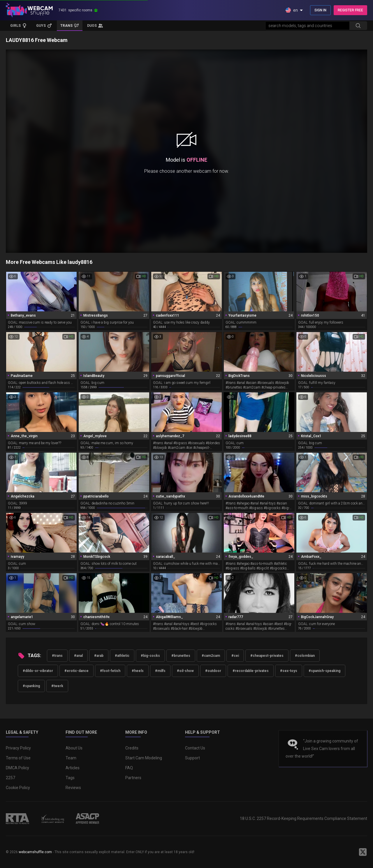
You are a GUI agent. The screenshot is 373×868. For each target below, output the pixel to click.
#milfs (160, 671)
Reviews (73, 788)
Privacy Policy (18, 748)
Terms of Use (18, 758)
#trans (57, 656)
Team (71, 758)
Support (192, 758)
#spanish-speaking (324, 671)
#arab (99, 656)
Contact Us (195, 748)
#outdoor (213, 671)
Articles (73, 768)
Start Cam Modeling (144, 758)
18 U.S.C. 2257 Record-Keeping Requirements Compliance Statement (303, 818)
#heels (138, 671)
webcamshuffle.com (35, 852)
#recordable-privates (251, 671)
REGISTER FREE (350, 10)
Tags (70, 778)
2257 (10, 778)
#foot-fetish (110, 671)
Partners (133, 778)
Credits (132, 748)
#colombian (305, 656)
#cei (235, 656)
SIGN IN (320, 10)
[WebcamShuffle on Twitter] (363, 852)
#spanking (31, 686)
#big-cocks (150, 656)
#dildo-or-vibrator (38, 671)
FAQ (129, 768)
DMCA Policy (17, 768)
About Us (74, 748)
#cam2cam (211, 656)
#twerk (57, 686)
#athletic (122, 656)
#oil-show (185, 671)
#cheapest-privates (267, 656)
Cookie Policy (18, 788)
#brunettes (181, 656)
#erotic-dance (76, 671)
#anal (78, 656)
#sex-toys (289, 671)
